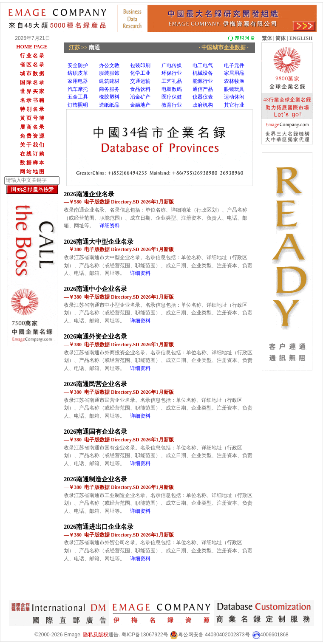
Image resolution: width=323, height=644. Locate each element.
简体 (280, 38)
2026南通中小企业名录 (95, 289)
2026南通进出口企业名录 (99, 527)
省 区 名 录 (32, 65)
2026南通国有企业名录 (95, 432)
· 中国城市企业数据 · (224, 47)
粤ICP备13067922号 (145, 635)
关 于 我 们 (32, 145)
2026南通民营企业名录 (95, 384)
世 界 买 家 (32, 91)
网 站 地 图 (32, 172)
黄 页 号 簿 (32, 118)
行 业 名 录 (32, 56)
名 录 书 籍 (32, 100)
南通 (94, 47)
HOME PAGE (32, 47)
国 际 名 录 (32, 82)
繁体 (267, 38)
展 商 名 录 (32, 127)
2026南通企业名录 (89, 194)
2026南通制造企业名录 (95, 479)
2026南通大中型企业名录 (99, 242)
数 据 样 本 (32, 163)
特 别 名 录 (32, 109)
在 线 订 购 (32, 154)
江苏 (74, 47)
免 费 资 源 (32, 136)
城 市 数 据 (32, 73)
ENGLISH (301, 38)
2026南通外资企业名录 (95, 336)
